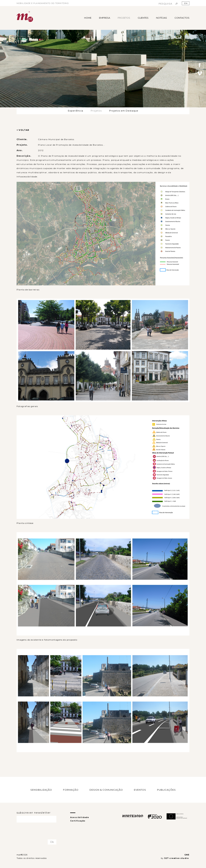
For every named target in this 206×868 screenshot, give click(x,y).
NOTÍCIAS (161, 18)
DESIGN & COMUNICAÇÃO (106, 790)
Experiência (76, 111)
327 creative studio (177, 858)
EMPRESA (105, 18)
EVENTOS (140, 790)
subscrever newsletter (34, 813)
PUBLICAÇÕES (166, 790)
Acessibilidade (80, 817)
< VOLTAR (23, 130)
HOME (88, 18)
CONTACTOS (182, 18)
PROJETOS (124, 18)
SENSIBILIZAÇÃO (41, 790)
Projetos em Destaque (124, 111)
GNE (187, 855)
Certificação (78, 821)
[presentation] (37, 831)
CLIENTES (143, 18)
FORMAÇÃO (71, 790)
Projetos (96, 111)
